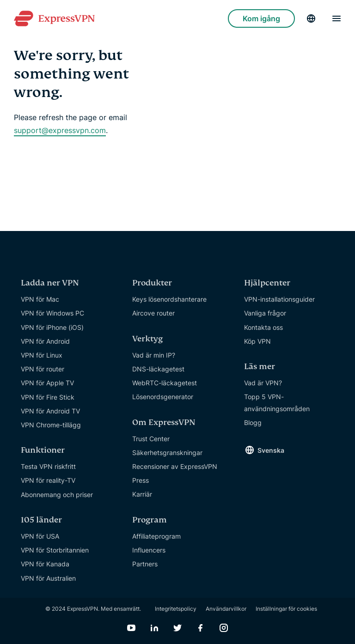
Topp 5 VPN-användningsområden (277, 402)
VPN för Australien (48, 578)
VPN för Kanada (45, 564)
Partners (145, 564)
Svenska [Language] (271, 450)
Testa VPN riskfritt (48, 466)
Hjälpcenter (267, 283)
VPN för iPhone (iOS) (52, 327)
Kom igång (261, 18)
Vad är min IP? (154, 355)
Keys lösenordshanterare (169, 299)
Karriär (142, 494)
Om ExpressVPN (164, 422)
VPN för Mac (40, 299)
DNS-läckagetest (158, 369)
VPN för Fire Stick (48, 397)
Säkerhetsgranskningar (167, 453)
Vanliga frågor (265, 313)
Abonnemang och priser (57, 495)
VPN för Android (45, 341)
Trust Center (151, 439)
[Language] (311, 18)
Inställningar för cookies (286, 609)
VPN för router (43, 369)
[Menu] (337, 18)
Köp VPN (257, 341)
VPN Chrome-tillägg (51, 425)
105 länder (41, 520)
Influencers (149, 550)
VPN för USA (40, 536)
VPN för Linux (42, 355)
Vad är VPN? (263, 383)
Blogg (253, 422)
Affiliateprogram (156, 536)
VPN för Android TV (50, 411)
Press (141, 480)
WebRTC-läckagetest (165, 383)
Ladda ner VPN (50, 283)
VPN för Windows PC (52, 313)
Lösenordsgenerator (163, 397)
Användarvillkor (226, 609)
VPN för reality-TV (48, 480)
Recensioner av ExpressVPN (175, 466)
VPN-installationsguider (279, 299)
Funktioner (43, 450)
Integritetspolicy (176, 609)
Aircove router (153, 313)
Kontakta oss (263, 327)
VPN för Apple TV (47, 383)
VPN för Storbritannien (55, 550)
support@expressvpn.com (60, 130)
